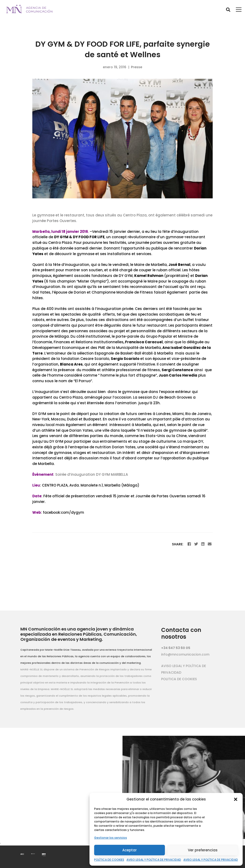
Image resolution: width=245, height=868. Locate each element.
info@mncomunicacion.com (185, 654)
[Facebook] (189, 544)
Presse (137, 67)
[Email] (210, 544)
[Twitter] (196, 544)
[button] (236, 799)
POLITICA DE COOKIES (179, 679)
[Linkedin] (203, 544)
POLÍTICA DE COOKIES (109, 860)
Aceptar (130, 850)
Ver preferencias (203, 850)
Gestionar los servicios (111, 838)
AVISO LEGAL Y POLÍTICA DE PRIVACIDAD (154, 860)
